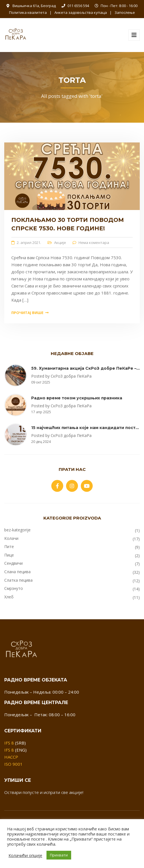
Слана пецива (17, 572)
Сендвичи (13, 563)
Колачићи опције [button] (25, 855)
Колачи (11, 538)
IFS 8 (9, 743)
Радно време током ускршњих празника (77, 398)
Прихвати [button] (59, 855)
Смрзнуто (14, 588)
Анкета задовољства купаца (81, 12)
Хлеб (9, 597)
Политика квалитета (28, 12)
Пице (9, 555)
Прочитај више (30, 313)
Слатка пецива (18, 580)
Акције (60, 243)
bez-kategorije (17, 530)
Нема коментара (94, 243)
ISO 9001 (13, 764)
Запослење (125, 12)
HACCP (11, 757)
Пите (9, 546)
